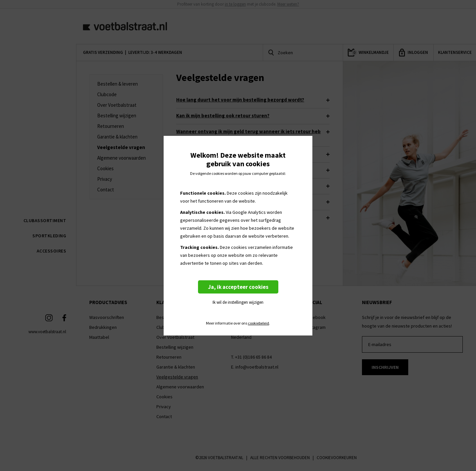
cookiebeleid (258, 323)
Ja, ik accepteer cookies (238, 287)
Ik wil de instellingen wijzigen (238, 302)
